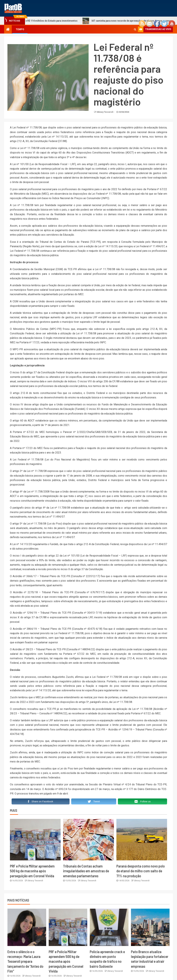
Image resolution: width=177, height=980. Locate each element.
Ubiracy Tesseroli (105, 112)
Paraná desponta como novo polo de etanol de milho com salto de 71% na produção (141, 871)
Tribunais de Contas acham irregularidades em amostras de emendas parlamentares (86, 871)
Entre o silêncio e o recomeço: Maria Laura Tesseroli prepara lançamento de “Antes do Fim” (25, 961)
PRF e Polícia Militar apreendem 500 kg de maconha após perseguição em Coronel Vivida (32, 871)
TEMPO (20, 29)
